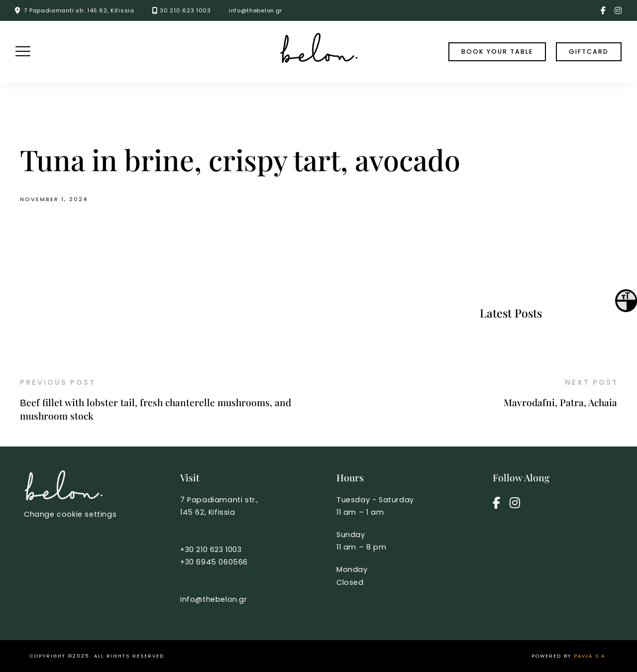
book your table (497, 52)
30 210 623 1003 (185, 10)
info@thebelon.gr (256, 10)
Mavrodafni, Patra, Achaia (560, 402)
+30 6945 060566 (214, 562)
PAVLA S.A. (590, 656)
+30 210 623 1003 (211, 550)
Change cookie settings (70, 514)
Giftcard (589, 52)
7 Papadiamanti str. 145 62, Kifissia (79, 10)
